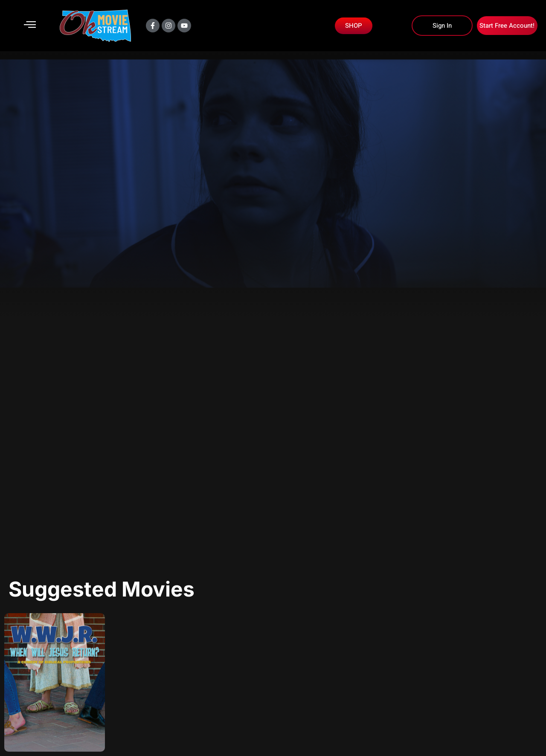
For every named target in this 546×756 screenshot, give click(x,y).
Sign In (442, 26)
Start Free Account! (507, 26)
